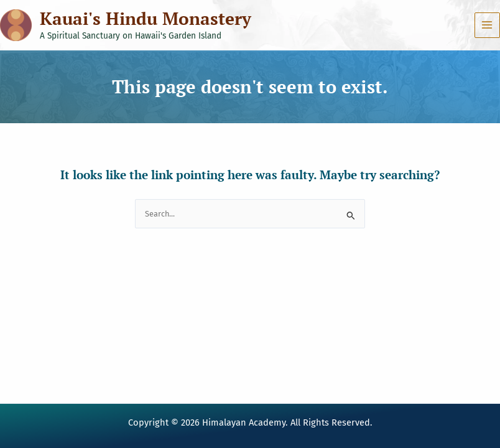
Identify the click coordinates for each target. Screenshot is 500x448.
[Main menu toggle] (487, 25)
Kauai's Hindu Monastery (146, 18)
